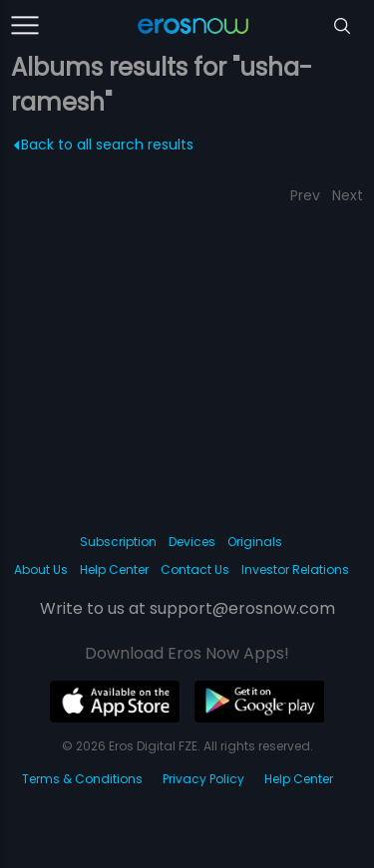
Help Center (114, 570)
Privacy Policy (203, 779)
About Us (41, 570)
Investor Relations (295, 570)
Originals (255, 542)
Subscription (118, 542)
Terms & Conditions (82, 779)
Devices (192, 542)
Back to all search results (104, 145)
